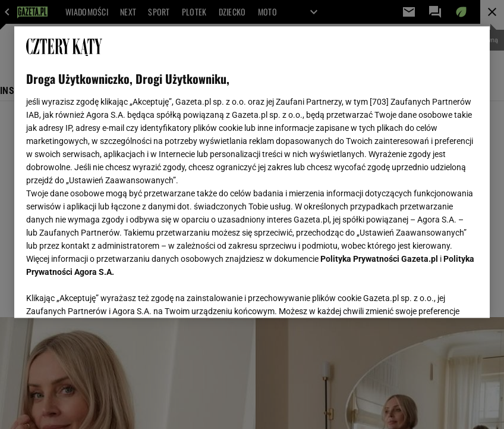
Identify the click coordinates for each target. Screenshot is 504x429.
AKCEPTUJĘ (438, 295)
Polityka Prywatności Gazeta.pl (379, 259)
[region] (252, 172)
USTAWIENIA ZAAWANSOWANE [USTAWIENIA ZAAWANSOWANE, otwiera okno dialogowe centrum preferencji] (104, 294)
